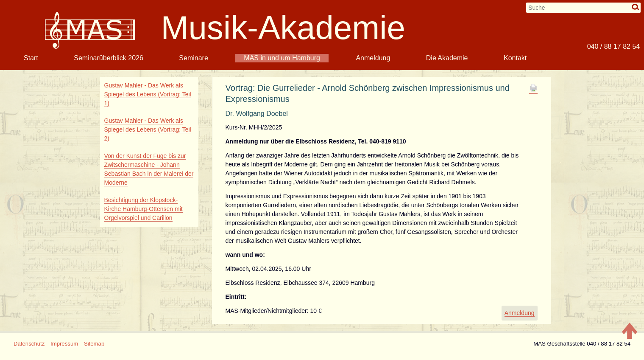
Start (31, 58)
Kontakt (515, 58)
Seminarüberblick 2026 (109, 58)
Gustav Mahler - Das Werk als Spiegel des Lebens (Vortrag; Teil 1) (148, 94)
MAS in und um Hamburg (282, 58)
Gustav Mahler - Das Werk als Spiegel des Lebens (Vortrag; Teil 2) (148, 129)
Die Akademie (447, 58)
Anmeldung (373, 58)
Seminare (193, 58)
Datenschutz (29, 344)
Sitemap (94, 344)
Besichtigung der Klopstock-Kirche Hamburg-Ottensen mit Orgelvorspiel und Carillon (144, 209)
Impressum (64, 344)
